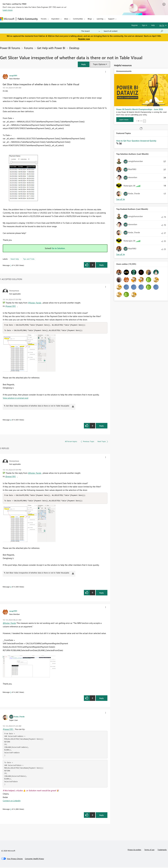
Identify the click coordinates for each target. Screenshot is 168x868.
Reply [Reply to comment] (102, 426)
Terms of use (149, 850)
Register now (84, 39)
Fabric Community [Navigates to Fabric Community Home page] (28, 19)
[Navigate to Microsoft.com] (7, 19)
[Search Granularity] (91, 31)
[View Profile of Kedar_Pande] (19, 717)
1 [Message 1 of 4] (11, 265)
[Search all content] (133, 31)
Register (135, 25)
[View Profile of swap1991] (13, 75)
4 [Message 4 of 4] (11, 420)
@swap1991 (11, 306)
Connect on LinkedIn (12, 801)
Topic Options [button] (99, 64)
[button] (84, 64)
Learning (100, 19)
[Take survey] (125, 120)
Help (153, 25)
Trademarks (162, 850)
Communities (78, 19)
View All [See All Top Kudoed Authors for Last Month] (121, 254)
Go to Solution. (59, 248)
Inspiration (55, 19)
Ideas (66, 19)
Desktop (74, 48)
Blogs (90, 19)
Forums (44, 19)
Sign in (145, 25)
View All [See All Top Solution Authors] (121, 199)
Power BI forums (10, 48)
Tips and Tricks (29, 259)
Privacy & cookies (134, 850)
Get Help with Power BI (51, 48)
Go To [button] (162, 25)
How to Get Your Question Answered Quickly (136, 141)
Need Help (15, 259)
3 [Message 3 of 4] (11, 693)
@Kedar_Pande (35, 303)
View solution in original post (16, 398)
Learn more (8, 10)
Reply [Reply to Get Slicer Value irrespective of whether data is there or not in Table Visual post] (102, 265)
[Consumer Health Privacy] (34, 859)
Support (111, 19)
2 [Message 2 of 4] (11, 810)
